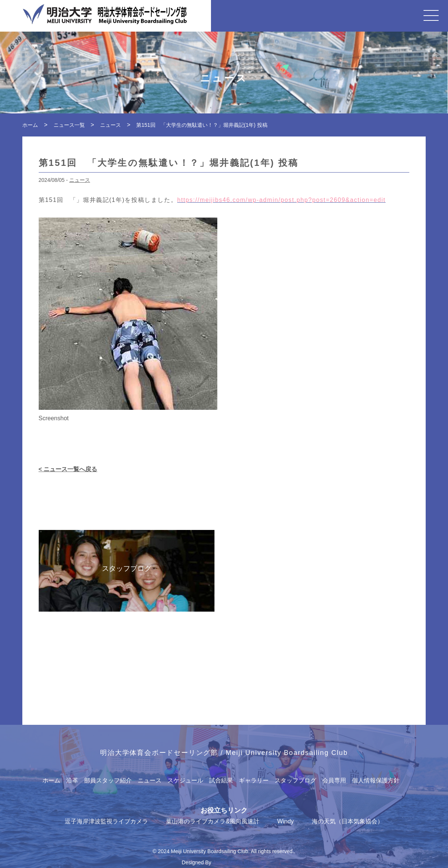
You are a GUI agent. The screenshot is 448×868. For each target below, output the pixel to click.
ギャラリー (254, 780)
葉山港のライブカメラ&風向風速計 (213, 821)
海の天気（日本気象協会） (348, 821)
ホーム (51, 780)
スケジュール (185, 780)
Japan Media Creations (240, 862)
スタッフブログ (295, 780)
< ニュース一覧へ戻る (68, 469)
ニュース (80, 180)
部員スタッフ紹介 (108, 780)
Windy (285, 821)
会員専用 (334, 780)
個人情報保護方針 (376, 780)
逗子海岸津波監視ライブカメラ (106, 821)
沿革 (72, 780)
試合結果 (221, 780)
